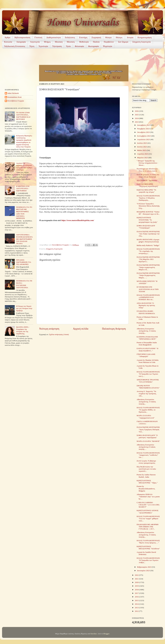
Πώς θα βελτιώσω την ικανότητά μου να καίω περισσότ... (146, 469)
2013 (137, 608)
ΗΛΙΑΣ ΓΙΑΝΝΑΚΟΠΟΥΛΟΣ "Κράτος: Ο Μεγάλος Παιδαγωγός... (148, 198)
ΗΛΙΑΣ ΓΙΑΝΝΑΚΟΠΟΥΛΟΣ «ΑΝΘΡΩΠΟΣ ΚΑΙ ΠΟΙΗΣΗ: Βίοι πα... (148, 297)
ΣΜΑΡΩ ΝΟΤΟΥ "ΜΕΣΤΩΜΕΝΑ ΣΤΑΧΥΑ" (148, 387)
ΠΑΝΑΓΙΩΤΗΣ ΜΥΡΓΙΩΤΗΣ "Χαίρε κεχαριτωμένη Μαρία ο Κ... (148, 267)
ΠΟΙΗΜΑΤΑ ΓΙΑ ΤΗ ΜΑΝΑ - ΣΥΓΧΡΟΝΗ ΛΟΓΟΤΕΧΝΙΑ (24, 284)
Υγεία (68, 46)
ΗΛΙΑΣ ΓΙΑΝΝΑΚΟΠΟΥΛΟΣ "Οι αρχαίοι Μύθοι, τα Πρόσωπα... (148, 410)
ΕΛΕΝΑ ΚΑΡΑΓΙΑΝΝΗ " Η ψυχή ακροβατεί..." (147, 350)
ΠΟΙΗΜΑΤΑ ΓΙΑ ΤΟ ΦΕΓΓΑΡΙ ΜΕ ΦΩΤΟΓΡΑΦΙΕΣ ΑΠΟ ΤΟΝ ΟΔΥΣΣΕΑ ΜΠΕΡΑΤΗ (24, 213)
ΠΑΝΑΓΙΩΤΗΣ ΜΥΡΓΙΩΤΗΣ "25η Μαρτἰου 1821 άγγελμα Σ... (148, 259)
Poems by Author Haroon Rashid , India (146, 476)
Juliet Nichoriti (13, 93)
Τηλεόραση (57, 46)
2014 (137, 604)
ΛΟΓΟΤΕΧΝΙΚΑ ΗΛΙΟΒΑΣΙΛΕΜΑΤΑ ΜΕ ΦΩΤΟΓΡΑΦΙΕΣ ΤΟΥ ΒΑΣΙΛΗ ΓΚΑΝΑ (24, 239)
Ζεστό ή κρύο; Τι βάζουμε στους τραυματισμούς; (146, 462)
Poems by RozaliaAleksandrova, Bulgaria (146, 488)
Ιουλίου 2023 (142, 143)
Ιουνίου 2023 (142, 147)
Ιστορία (130, 37)
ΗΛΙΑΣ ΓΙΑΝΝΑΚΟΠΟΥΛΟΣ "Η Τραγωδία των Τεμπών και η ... (148, 374)
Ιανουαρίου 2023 (144, 571)
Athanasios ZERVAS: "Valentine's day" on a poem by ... (148, 497)
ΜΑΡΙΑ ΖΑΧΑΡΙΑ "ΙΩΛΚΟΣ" (148, 441)
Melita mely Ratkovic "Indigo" (148, 245)
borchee (94, 634)
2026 (137, 111)
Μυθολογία (84, 42)
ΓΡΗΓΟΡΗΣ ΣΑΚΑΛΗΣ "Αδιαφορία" (146, 355)
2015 (137, 600)
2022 (137, 575)
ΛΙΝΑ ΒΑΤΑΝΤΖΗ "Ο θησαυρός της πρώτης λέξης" (146, 305)
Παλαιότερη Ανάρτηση (114, 329)
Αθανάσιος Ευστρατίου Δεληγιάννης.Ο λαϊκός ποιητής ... (146, 447)
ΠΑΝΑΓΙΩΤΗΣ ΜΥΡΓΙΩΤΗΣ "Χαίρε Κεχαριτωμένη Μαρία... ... (148, 275)
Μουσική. (71, 42)
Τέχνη (32, 46)
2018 (137, 590)
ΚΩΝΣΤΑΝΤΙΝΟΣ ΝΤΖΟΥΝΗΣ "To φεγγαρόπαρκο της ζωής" (147, 220)
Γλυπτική (38, 37)
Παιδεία (96, 42)
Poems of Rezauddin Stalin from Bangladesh (147, 344)
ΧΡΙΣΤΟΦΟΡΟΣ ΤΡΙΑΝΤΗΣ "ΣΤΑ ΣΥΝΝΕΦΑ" (148, 381)
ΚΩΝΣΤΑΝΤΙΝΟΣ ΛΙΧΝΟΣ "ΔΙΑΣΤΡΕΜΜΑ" (148, 512)
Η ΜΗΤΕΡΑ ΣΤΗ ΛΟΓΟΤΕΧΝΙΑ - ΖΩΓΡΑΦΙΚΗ (23, 188)
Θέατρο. (119, 37)
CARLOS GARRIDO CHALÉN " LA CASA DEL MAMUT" (148, 505)
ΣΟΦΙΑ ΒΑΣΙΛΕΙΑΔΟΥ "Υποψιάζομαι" (146, 227)
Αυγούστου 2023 (144, 139)
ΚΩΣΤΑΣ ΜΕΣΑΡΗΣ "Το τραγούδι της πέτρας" (146, 191)
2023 (137, 122)
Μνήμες (47, 42)
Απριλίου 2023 (143, 154)
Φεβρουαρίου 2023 (144, 567)
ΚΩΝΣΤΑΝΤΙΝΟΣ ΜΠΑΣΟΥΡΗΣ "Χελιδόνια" (148, 547)
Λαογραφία (21, 42)
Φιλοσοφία (79, 46)
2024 (137, 118)
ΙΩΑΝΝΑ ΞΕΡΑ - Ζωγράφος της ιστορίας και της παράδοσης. (23, 330)
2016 (137, 597)
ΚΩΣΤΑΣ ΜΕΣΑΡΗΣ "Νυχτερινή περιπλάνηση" (147, 185)
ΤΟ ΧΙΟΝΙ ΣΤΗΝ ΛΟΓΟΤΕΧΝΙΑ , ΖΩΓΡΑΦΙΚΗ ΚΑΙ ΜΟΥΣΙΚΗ (23, 116)
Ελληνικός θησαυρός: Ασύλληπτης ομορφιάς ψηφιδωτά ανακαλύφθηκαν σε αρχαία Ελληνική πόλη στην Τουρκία (24, 141)
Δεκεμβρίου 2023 (144, 125)
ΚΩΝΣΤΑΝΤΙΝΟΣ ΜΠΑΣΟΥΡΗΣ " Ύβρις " (147, 482)
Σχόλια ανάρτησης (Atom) (59, 334)
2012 (137, 611)
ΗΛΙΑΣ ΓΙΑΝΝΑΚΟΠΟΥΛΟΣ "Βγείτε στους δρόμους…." (148, 542)
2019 (137, 586)
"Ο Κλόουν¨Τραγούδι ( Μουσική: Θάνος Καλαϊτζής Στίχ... (148, 206)
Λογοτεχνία (35, 42)
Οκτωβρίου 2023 (144, 132)
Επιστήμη (83, 37)
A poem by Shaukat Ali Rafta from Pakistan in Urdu (148, 361)
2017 (137, 593)
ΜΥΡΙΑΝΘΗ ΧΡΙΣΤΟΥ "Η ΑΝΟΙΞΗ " (147, 282)
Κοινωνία (8, 42)
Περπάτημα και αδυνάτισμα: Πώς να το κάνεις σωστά (147, 170)
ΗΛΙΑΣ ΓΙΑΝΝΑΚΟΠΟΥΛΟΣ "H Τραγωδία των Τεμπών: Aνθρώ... (148, 560)
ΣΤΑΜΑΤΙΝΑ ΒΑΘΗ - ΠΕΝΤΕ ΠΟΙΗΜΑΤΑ (146, 312)
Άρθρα (7, 37)
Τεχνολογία (43, 46)
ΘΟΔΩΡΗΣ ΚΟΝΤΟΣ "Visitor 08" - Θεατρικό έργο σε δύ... (148, 213)
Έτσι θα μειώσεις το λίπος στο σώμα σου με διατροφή (148, 176)
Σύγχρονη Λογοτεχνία (141, 42)
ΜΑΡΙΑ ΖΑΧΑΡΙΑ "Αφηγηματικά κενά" (146, 417)
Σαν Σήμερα (123, 42)
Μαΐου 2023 (142, 150)
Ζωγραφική (96, 37)
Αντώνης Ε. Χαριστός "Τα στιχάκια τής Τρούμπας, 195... (147, 394)
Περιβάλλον (109, 42)
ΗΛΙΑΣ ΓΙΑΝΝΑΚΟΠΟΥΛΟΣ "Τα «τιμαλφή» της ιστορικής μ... (148, 251)
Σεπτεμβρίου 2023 (144, 136)
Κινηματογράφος (145, 37)
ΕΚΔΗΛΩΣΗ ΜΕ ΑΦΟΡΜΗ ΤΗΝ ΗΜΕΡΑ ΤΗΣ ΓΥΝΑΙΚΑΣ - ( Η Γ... (148, 527)
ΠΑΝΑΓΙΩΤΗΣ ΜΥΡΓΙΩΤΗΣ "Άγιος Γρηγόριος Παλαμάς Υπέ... (148, 429)
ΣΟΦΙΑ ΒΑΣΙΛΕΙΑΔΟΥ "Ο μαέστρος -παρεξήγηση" (147, 436)
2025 (137, 115)
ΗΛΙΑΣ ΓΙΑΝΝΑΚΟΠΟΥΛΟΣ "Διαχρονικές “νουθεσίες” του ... (148, 455)
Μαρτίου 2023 (143, 158)
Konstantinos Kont (15, 97)
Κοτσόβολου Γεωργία (16, 101)
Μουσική (59, 42)
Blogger (106, 634)
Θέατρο (108, 37)
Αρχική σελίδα (81, 329)
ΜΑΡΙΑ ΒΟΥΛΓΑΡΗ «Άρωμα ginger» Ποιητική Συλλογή (148, 241)
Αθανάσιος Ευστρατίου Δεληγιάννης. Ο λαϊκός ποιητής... (146, 331)
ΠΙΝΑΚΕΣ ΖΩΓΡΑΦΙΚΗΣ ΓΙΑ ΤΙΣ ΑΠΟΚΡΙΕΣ (24, 262)
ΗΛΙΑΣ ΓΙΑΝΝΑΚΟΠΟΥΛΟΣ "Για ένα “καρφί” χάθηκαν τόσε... (148, 519)
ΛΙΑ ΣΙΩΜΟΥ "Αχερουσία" (147, 180)
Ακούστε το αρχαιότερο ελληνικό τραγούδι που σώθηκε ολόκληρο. (24, 167)
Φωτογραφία (94, 46)
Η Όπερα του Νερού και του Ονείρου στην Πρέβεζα (24, 308)
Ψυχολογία (108, 46)
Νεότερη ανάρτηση (49, 329)
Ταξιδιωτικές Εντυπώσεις (15, 46)
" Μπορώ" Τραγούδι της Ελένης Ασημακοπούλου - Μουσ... (147, 163)
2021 (137, 579)
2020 (137, 582)
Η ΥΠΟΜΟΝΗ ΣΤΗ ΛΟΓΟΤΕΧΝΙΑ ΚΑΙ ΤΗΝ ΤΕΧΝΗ (148, 289)
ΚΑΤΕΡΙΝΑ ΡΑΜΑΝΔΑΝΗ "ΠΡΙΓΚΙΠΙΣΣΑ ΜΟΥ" (147, 338)
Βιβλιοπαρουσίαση (22, 37)
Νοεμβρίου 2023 (144, 129)
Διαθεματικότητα (54, 37)
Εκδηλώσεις (70, 37)
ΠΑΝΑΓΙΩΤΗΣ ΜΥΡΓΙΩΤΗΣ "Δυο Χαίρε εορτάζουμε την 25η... (148, 234)
